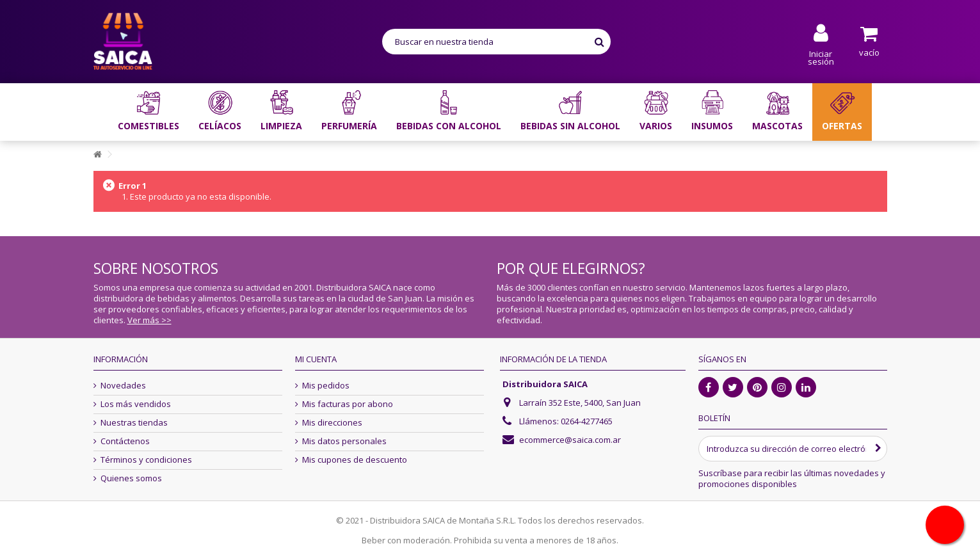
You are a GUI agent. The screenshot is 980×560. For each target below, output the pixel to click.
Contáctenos (125, 441)
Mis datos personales (344, 441)
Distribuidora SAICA (545, 384)
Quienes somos (131, 478)
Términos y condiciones (146, 460)
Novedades (123, 386)
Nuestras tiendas (134, 423)
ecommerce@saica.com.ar (570, 440)
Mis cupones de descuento (355, 460)
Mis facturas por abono (348, 404)
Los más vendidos (136, 404)
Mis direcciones (332, 423)
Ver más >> (149, 320)
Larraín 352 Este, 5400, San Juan (580, 403)
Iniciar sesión (821, 57)
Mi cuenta (316, 359)
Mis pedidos (326, 386)
